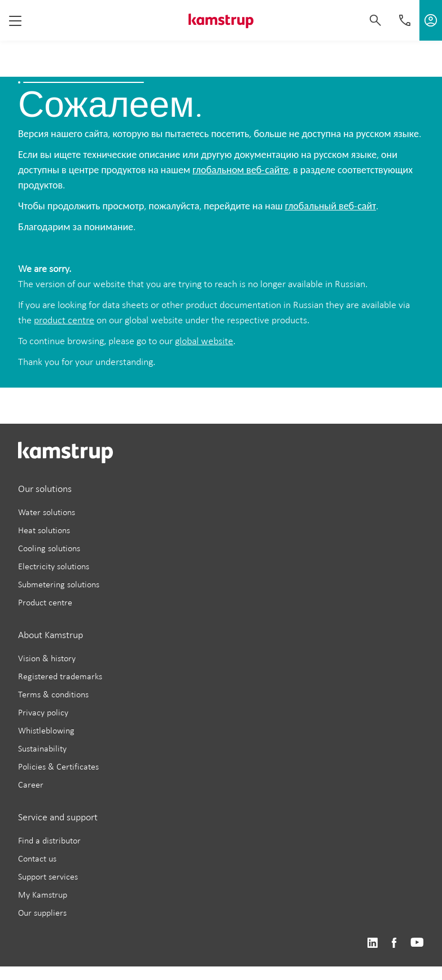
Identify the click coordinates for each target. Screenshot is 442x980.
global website (204, 341)
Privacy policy (43, 712)
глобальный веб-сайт (331, 206)
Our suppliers (42, 913)
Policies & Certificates (58, 766)
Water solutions (47, 512)
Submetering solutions (59, 584)
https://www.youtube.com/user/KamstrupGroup (417, 943)
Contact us (37, 858)
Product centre (45, 602)
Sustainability (42, 748)
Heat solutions (44, 530)
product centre (64, 320)
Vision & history (47, 658)
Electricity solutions (54, 566)
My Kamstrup (43, 895)
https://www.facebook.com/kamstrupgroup (394, 943)
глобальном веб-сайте (240, 170)
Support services (48, 876)
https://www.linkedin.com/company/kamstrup (372, 943)
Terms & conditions (53, 694)
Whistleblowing (46, 730)
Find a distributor (49, 840)
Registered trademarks (60, 676)
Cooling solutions (49, 548)
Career (31, 785)
